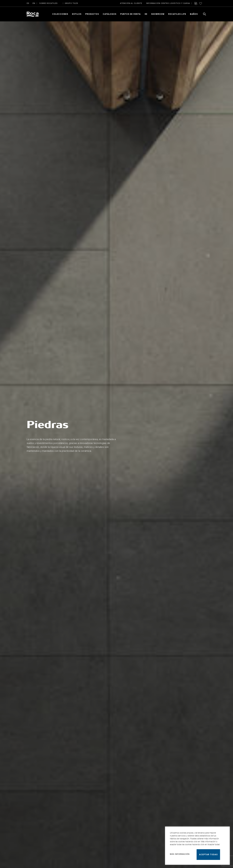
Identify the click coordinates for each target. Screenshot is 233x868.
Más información (180, 854)
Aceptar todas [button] (208, 855)
